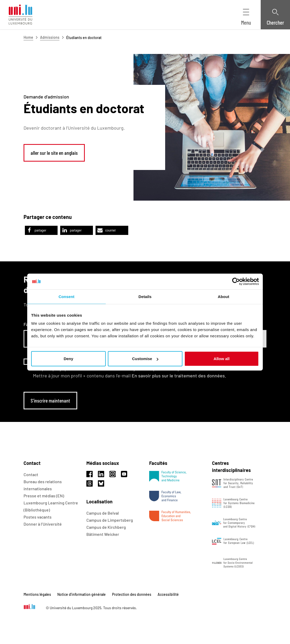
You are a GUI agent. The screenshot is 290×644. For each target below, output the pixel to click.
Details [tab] (145, 296)
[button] (41, 230)
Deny (68, 359)
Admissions (50, 37)
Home (28, 37)
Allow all (222, 359)
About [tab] (224, 296)
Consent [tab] (67, 296)
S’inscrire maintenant (50, 400)
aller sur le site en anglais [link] (54, 153)
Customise (145, 359)
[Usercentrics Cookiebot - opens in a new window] (236, 281)
